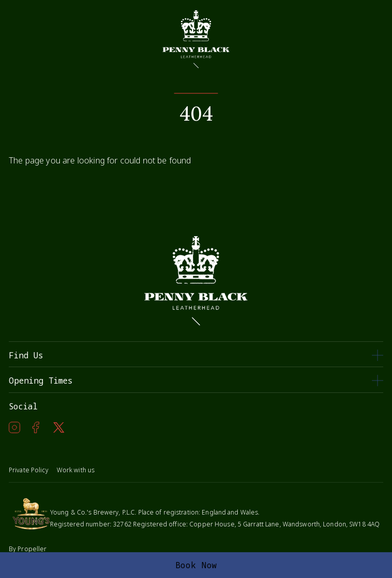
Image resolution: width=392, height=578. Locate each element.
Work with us (76, 470)
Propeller (32, 549)
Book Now (196, 565)
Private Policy (29, 470)
